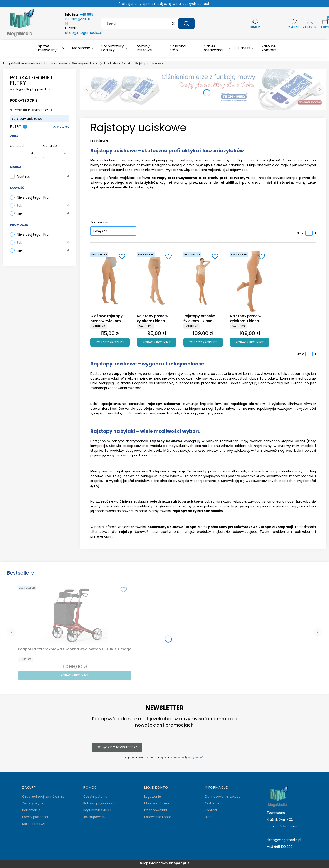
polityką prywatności (193, 757)
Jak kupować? (94, 817)
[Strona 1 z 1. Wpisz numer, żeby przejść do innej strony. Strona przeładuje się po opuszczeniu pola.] (309, 233)
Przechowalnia (156, 810)
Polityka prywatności (99, 803)
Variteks (23, 176)
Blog (208, 817)
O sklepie (212, 803)
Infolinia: (79, 19)
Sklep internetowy (163, 863)
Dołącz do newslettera (117, 747)
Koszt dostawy (34, 824)
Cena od (17, 146)
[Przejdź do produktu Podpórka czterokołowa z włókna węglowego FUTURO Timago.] (75, 614)
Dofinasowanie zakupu (223, 796)
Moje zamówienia (158, 803)
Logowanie (153, 796)
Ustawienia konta (158, 817)
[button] (186, 24)
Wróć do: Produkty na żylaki (31, 110)
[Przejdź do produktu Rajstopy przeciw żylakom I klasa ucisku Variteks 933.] (157, 281)
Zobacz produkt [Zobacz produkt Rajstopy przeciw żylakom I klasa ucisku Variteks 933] (157, 342)
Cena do (50, 146)
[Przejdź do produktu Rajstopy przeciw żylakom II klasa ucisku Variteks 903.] (203, 281)
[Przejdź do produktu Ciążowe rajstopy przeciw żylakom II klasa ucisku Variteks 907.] (110, 281)
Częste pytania (95, 796)
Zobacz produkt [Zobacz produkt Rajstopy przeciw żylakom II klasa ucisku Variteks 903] (203, 342)
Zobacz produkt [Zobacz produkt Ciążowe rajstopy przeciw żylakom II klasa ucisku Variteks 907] (110, 342)
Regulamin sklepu (97, 810)
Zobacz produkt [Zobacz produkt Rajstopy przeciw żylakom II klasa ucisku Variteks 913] (250, 342)
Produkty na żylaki (117, 63)
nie (19, 213)
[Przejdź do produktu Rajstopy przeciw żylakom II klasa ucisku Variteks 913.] (250, 281)
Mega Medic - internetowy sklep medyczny (35, 63)
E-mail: (83, 30)
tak (20, 205)
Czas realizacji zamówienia (43, 796)
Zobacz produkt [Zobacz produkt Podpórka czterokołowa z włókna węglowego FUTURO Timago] (75, 675)
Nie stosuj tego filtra (33, 197)
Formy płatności (35, 817)
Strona (301, 233)
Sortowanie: (100, 222)
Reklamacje (31, 810)
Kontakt (211, 810)
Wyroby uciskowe (85, 63)
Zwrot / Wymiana (36, 803)
